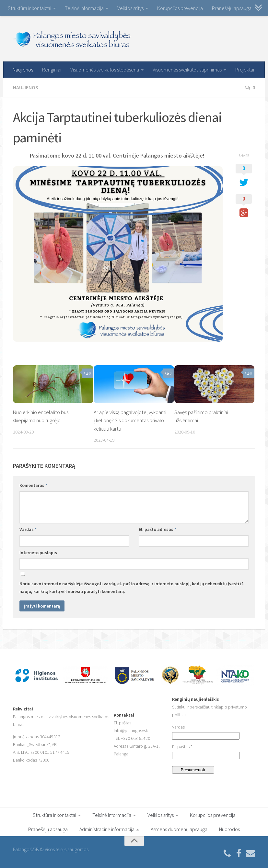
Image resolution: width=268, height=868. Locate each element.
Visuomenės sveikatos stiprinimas (187, 70)
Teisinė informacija (84, 8)
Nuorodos (229, 829)
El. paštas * (182, 746)
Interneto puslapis (38, 552)
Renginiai (52, 70)
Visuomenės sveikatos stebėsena (105, 70)
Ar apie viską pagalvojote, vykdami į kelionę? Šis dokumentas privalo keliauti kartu (130, 420)
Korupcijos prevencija (180, 8)
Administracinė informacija (107, 829)
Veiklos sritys (130, 8)
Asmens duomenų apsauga (179, 829)
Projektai (245, 70)
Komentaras (33, 485)
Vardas (28, 529)
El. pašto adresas (157, 529)
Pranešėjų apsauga (232, 8)
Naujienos (23, 70)
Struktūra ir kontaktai (29, 8)
